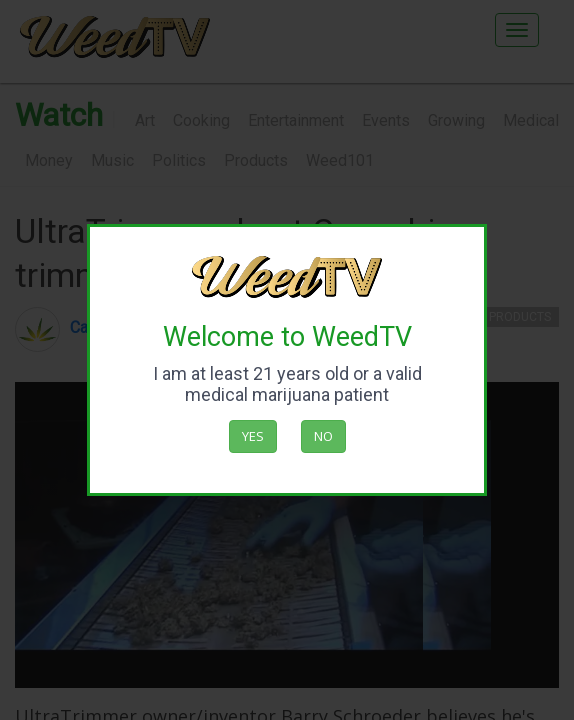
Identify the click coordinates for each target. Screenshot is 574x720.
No (323, 436)
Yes (253, 436)
